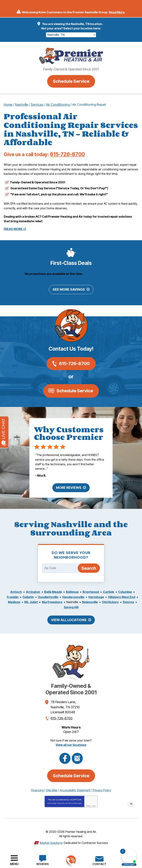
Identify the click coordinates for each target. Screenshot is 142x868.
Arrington (33, 591)
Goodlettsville (48, 596)
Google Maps (77, 757)
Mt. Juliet (31, 601)
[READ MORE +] (15, 229)
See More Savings (69, 289)
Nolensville (90, 601)
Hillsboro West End (122, 596)
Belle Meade (53, 591)
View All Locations (69, 619)
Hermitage (96, 596)
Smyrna (128, 601)
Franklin (13, 596)
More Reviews (69, 487)
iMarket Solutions (51, 841)
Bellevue (72, 591)
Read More (117, 12)
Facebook (65, 757)
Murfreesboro (52, 601)
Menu (14, 864)
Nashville (22, 105)
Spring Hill (71, 606)
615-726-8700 (71, 860)
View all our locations (71, 743)
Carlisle (109, 591)
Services (37, 105)
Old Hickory (110, 601)
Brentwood (91, 591)
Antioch (16, 591)
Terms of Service (73, 801)
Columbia (125, 591)
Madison (14, 601)
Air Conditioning (58, 105)
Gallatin (28, 596)
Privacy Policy (61, 801)
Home (8, 105)
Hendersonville (73, 596)
